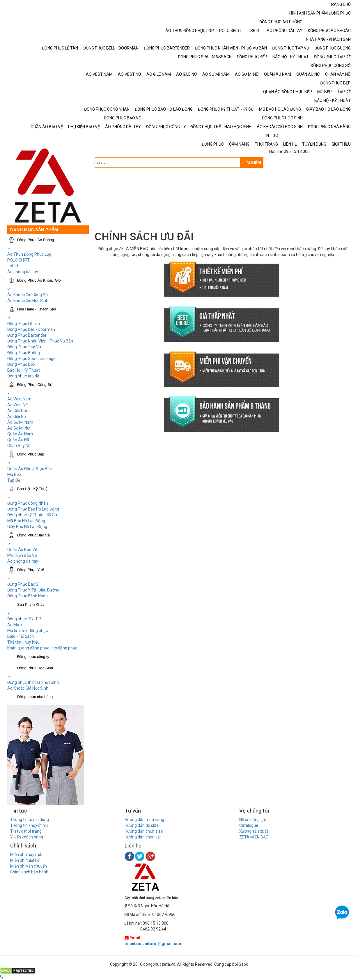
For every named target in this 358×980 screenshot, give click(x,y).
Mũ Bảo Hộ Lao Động (26, 521)
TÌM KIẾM (252, 163)
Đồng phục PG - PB (24, 619)
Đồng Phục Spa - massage (31, 359)
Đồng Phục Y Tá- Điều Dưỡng (33, 590)
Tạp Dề (14, 480)
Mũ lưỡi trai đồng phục (28, 631)
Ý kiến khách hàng (27, 837)
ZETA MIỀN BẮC (254, 837)
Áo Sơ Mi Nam (20, 422)
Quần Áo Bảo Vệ (22, 550)
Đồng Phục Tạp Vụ (24, 347)
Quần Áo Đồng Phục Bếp (30, 469)
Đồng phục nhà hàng (35, 697)
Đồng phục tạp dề (23, 376)
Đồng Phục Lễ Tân (24, 324)
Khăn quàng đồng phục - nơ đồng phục (42, 648)
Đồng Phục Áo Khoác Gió (39, 280)
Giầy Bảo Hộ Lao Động (27, 527)
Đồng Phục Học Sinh (35, 668)
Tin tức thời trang (26, 831)
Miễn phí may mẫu (27, 854)
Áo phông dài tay (23, 561)
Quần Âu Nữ (18, 440)
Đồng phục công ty (33, 657)
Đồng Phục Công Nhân (28, 503)
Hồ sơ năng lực (253, 820)
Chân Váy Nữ (19, 446)
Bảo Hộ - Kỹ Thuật (24, 370)
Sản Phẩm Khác (31, 604)
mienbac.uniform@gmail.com (154, 944)
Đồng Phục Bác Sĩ (23, 584)
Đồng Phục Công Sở (35, 385)
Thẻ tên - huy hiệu (23, 642)
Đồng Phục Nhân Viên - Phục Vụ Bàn (40, 341)
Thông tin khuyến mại (30, 825)
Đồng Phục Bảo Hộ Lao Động (33, 509)
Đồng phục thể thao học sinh (33, 682)
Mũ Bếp (14, 474)
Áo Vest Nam (19, 399)
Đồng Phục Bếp (21, 364)
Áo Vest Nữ (18, 405)
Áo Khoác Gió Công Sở (28, 295)
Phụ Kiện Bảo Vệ (22, 555)
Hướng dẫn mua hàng (144, 820)
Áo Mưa (15, 625)
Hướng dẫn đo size (142, 825)
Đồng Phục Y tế (31, 570)
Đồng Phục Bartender (27, 335)
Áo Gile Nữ (17, 416)
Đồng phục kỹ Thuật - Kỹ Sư (32, 515)
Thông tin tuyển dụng (30, 820)
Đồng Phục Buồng (24, 353)
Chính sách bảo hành (29, 872)
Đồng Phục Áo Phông (36, 240)
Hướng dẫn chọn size (144, 831)
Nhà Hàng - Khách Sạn (37, 309)
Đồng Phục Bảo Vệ (33, 535)
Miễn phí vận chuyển (29, 866)
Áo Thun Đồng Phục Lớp (29, 254)
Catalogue (249, 825)
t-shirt (13, 266)
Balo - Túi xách (21, 636)
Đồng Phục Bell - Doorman (31, 329)
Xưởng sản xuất (254, 831)
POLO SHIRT (18, 260)
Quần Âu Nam (20, 434)
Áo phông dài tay (23, 272)
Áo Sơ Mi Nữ (18, 428)
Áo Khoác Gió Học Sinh (28, 301)
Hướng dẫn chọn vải (143, 837)
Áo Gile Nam (18, 411)
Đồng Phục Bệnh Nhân (28, 596)
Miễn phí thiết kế (25, 860)
